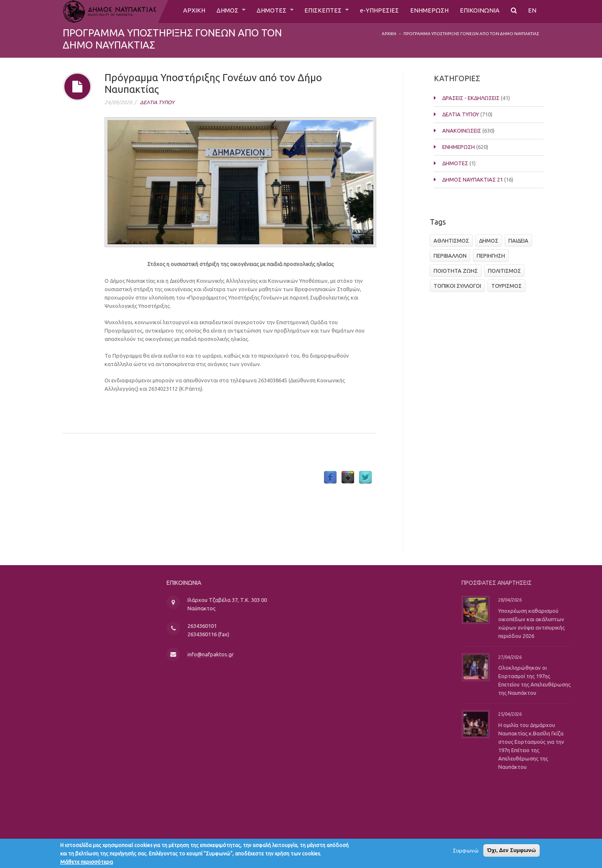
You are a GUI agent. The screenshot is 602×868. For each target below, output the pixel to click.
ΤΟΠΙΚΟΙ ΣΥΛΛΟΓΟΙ (460, 286)
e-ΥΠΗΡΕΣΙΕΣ (376, 11)
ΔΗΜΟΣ (218, 11)
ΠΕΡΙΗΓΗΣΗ (493, 256)
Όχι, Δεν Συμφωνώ (511, 852)
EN (532, 11)
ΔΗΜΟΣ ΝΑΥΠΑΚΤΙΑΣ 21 (479, 179)
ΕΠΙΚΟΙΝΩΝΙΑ (479, 11)
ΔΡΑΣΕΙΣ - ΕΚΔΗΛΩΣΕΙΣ (477, 98)
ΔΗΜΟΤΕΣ (264, 11)
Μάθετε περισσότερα (87, 864)
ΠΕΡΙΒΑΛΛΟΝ (453, 256)
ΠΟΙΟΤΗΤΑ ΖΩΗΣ (458, 271)
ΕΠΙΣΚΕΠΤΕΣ (319, 11)
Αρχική (389, 34)
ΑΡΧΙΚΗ (183, 11)
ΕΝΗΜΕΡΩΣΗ (427, 11)
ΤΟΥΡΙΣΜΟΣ (509, 286)
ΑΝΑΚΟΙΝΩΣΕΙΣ (468, 131)
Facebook (330, 478)
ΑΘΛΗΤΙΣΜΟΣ (454, 241)
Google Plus (348, 478)
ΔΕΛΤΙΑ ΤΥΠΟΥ (157, 102)
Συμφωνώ (466, 853)
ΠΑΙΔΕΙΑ (521, 241)
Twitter (365, 478)
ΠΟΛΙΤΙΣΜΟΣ (507, 271)
